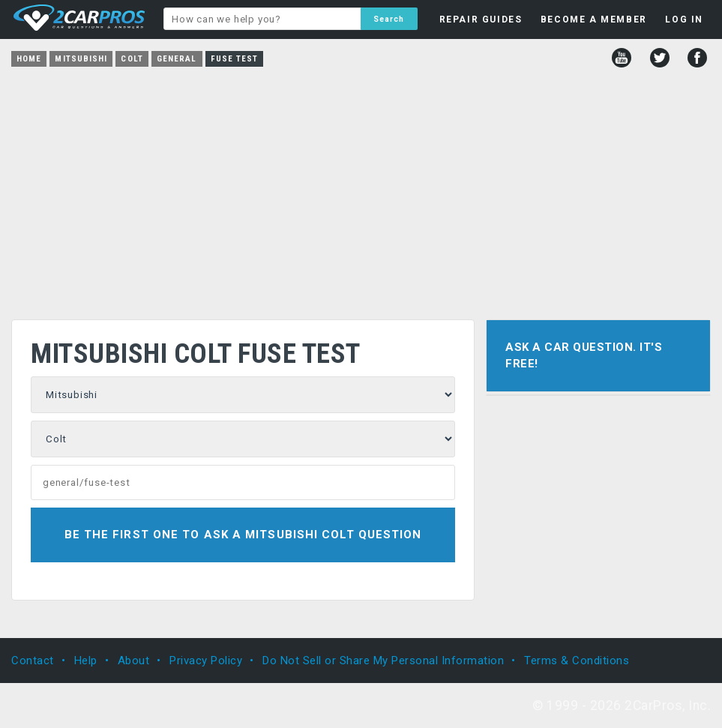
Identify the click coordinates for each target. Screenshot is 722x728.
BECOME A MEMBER (594, 19)
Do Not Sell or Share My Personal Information (383, 661)
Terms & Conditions (577, 661)
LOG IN (684, 19)
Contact (33, 661)
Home (29, 59)
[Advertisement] (361, 188)
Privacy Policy (206, 661)
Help (86, 661)
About (134, 661)
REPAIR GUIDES (481, 19)
